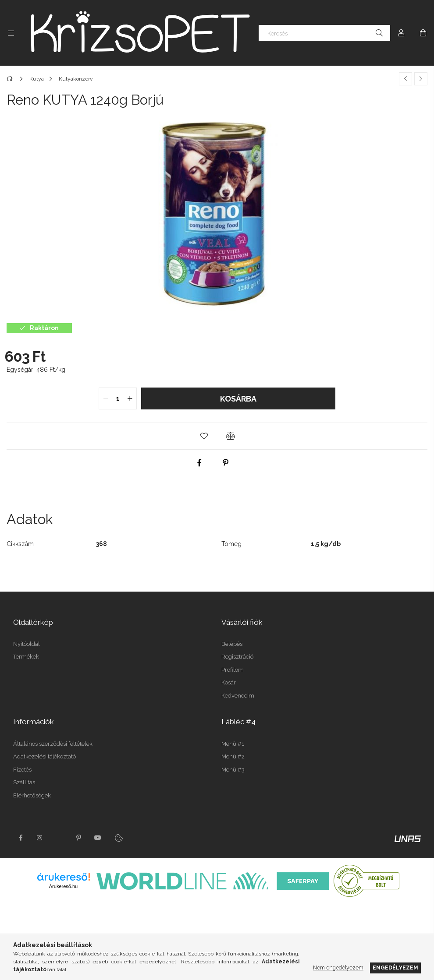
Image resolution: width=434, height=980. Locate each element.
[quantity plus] (130, 398)
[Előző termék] (406, 79)
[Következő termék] (421, 79)
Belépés (232, 644)
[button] (204, 436)
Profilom (233, 670)
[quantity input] (118, 398)
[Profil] (401, 33)
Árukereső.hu (63, 886)
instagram (40, 838)
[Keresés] (324, 33)
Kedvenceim (238, 696)
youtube (98, 838)
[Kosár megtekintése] (423, 33)
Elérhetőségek (32, 795)
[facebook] (199, 463)
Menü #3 (233, 770)
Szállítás (24, 782)
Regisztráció (237, 657)
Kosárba (238, 399)
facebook (21, 838)
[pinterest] (226, 463)
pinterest (78, 838)
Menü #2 (233, 756)
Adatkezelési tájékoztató (44, 756)
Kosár (229, 682)
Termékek (26, 657)
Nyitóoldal (27, 644)
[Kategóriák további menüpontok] (11, 33)
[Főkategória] (11, 79)
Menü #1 (233, 744)
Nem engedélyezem (338, 968)
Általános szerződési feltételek (53, 744)
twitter (59, 838)
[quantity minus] (106, 398)
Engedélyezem (395, 968)
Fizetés (22, 770)
